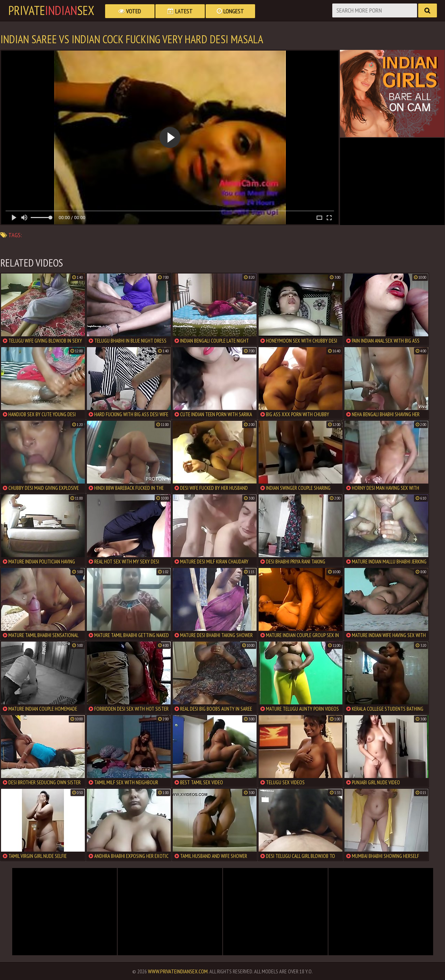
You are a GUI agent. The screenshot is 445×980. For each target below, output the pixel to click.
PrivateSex (51, 10)
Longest (230, 11)
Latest (180, 11)
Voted (130, 11)
